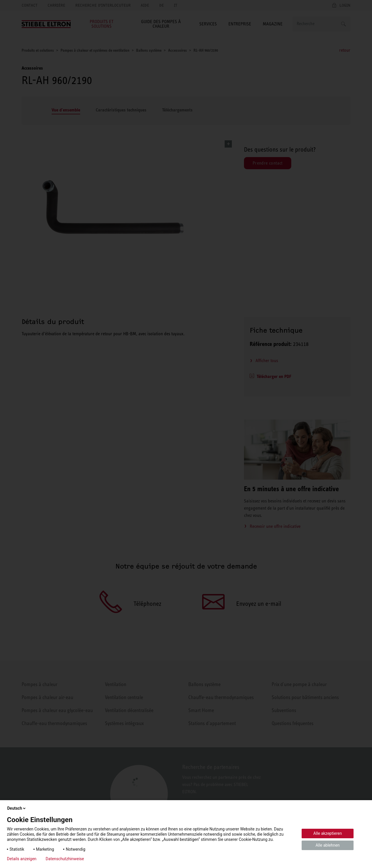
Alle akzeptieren (328, 833)
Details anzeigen (22, 859)
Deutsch (17, 808)
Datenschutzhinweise (65, 859)
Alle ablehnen (328, 845)
